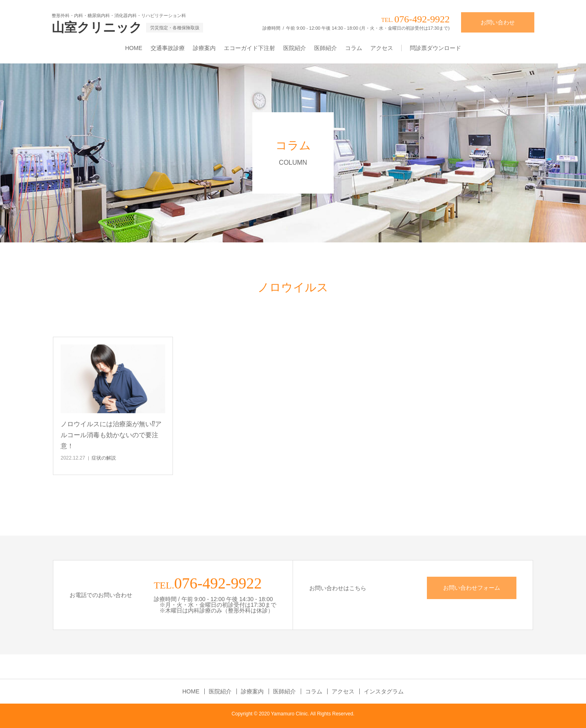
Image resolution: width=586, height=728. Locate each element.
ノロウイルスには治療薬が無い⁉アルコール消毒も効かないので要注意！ (111, 435)
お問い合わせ (498, 22)
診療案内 (204, 48)
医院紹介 (295, 48)
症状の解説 (104, 458)
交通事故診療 (168, 48)
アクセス (382, 48)
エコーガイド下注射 (249, 48)
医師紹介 (326, 48)
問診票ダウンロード (435, 48)
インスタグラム (384, 691)
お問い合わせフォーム (472, 588)
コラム (354, 48)
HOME (134, 48)
